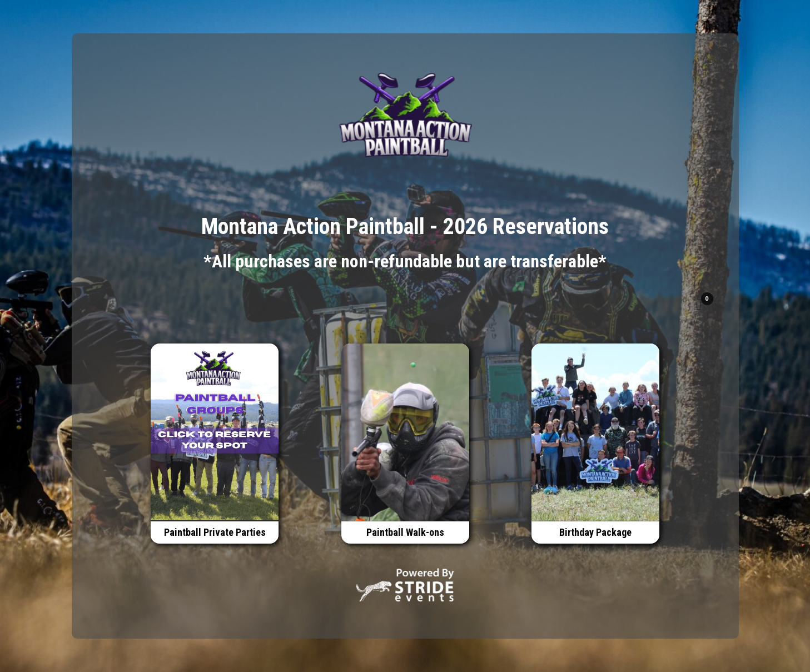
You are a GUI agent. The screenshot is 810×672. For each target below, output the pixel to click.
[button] (699, 305)
